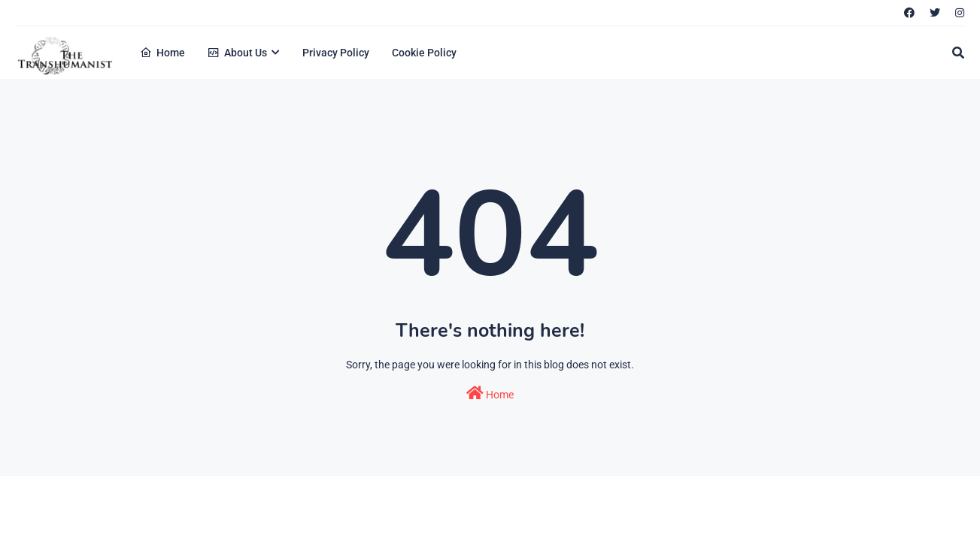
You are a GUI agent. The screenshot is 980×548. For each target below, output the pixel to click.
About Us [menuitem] (237, 53)
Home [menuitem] (162, 53)
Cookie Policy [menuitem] (424, 53)
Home (490, 393)
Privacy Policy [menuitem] (336, 53)
